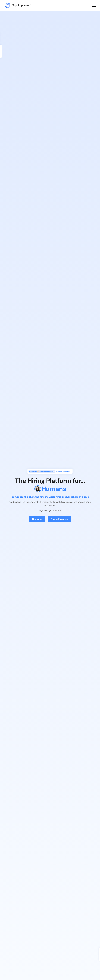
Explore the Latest (64, 471)
